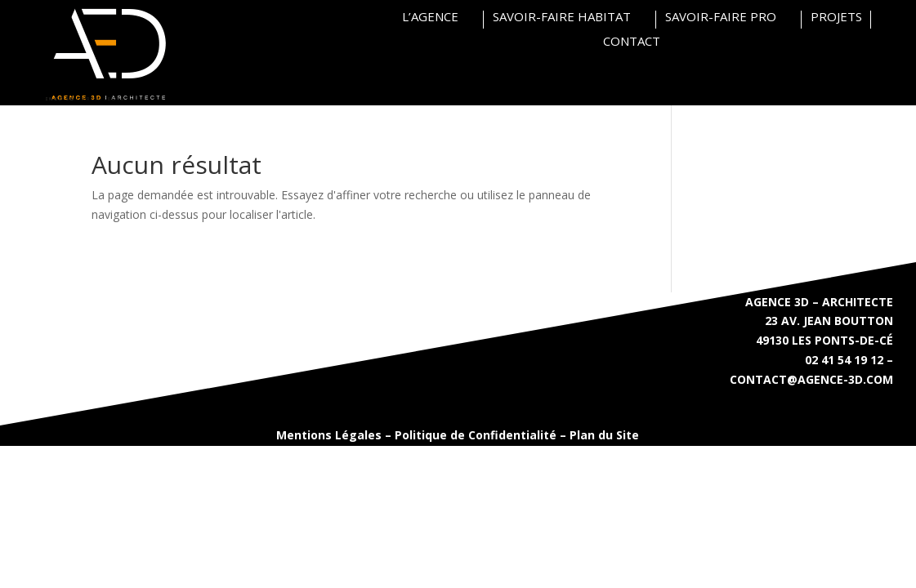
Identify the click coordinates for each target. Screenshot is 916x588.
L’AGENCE (430, 18)
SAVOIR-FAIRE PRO (721, 18)
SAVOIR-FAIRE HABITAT (562, 18)
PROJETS (836, 18)
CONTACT (632, 42)
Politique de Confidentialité (476, 435)
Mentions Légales (329, 435)
